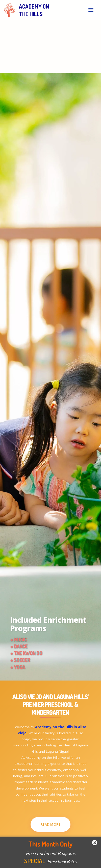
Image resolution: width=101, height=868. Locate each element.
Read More (51, 824)
